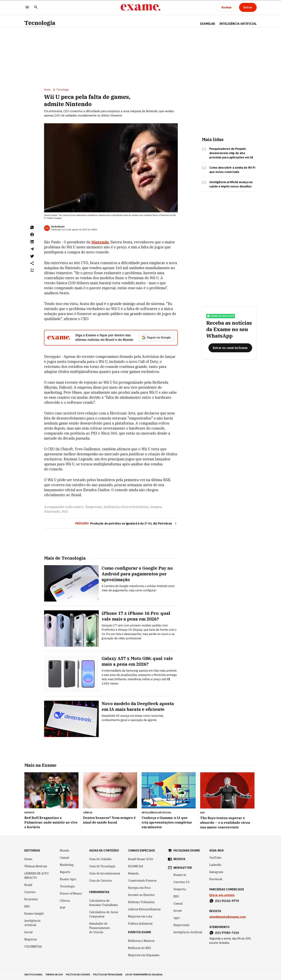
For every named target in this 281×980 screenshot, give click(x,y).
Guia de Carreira (101, 880)
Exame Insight (34, 913)
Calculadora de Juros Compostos (104, 914)
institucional (33, 974)
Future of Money (71, 893)
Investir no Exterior (141, 895)
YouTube (215, 857)
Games (156, 507)
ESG (27, 906)
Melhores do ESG (140, 948)
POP (63, 907)
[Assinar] (227, 7)
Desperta (180, 889)
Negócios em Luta (140, 916)
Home (47, 90)
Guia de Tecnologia (102, 866)
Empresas (94, 507)
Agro (177, 917)
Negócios (31, 939)
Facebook (216, 879)
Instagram (216, 872)
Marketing (67, 864)
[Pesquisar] (36, 7)
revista (179, 859)
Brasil (28, 884)
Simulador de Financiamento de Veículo (100, 927)
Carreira (30, 892)
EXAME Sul (136, 866)
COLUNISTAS (33, 946)
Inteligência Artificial (32, 922)
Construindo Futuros (142, 880)
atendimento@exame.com (228, 916)
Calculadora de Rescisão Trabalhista (104, 902)
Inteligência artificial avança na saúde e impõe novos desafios (231, 185)
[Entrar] (248, 7)
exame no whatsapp (221, 318)
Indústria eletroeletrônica (126, 507)
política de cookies (78, 974)
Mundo (65, 850)
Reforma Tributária (141, 902)
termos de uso (54, 974)
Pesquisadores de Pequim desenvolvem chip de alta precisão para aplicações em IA (231, 154)
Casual (64, 857)
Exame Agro (68, 879)
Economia (31, 899)
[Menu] (27, 7)
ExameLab (208, 24)
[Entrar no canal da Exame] (230, 349)
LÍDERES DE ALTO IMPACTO (36, 875)
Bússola (133, 873)
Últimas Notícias (36, 866)
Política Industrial (140, 923)
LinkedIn (215, 864)
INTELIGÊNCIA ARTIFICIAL (238, 24)
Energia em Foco (139, 887)
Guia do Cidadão (100, 859)
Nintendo (52, 512)
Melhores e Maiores (141, 940)
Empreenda (181, 925)
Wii (65, 512)
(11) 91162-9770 (227, 900)
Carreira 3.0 (182, 882)
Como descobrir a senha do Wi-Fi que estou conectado (232, 170)
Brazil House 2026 (141, 859)
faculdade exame (187, 850)
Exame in (180, 874)
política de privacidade (108, 974)
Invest (29, 932)
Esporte (65, 872)
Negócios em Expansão (144, 955)
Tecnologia (40, 23)
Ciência (65, 900)
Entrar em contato (222, 895)
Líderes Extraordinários (144, 909)
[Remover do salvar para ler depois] (32, 271)
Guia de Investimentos (105, 873)
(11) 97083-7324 (227, 932)
